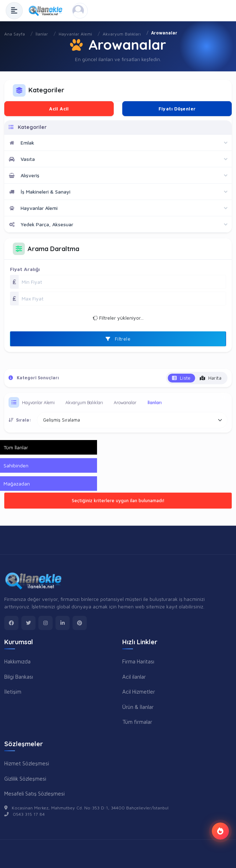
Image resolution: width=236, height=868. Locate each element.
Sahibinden (16, 465)
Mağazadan (17, 484)
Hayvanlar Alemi (75, 34)
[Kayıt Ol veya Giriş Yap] (80, 11)
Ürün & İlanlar (138, 707)
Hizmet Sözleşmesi (27, 763)
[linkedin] (63, 623)
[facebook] (11, 623)
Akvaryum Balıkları (122, 34)
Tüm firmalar (137, 722)
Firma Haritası (138, 661)
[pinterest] (80, 623)
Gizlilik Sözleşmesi (25, 779)
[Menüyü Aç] (14, 11)
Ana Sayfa (15, 34)
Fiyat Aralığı (25, 269)
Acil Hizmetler (139, 691)
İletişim (13, 691)
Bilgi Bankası (19, 677)
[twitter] (28, 623)
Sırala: (20, 420)
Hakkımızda (17, 661)
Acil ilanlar (134, 677)
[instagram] (45, 623)
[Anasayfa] (47, 11)
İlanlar (42, 34)
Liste (181, 378)
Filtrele (118, 339)
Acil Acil (59, 109)
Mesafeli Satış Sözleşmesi (34, 793)
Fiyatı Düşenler (177, 109)
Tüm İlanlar (16, 447)
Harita (211, 378)
